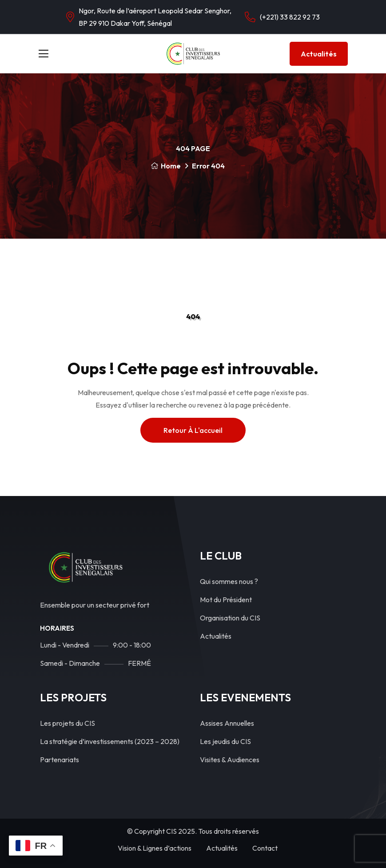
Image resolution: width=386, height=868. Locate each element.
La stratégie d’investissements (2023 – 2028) (110, 741)
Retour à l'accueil (193, 430)
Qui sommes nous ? (229, 581)
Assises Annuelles (227, 723)
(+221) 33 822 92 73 (290, 17)
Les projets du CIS (68, 723)
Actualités (319, 54)
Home (166, 166)
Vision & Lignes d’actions (155, 848)
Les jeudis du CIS (225, 741)
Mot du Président (226, 600)
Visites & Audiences (230, 760)
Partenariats (60, 760)
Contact (265, 848)
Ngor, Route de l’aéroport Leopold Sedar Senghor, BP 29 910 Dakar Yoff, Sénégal (155, 17)
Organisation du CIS (230, 618)
